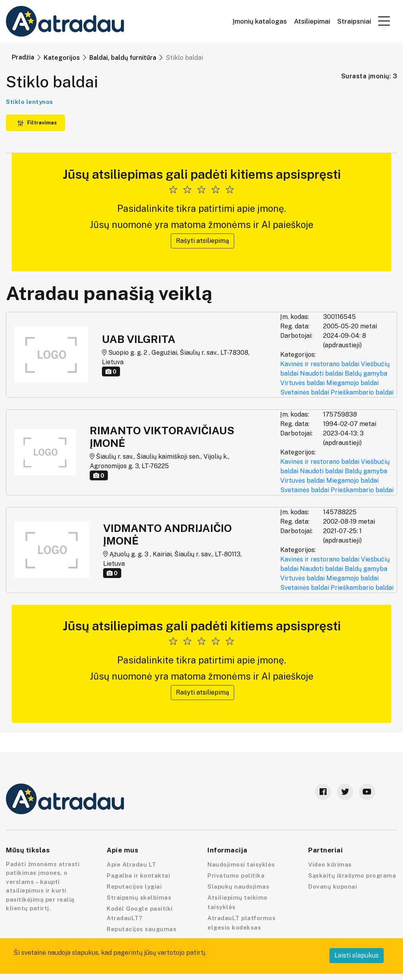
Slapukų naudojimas (238, 886)
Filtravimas (37, 123)
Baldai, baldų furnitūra (123, 58)
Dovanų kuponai (333, 886)
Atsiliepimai (312, 21)
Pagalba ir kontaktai (138, 875)
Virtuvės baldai (302, 383)
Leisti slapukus (357, 955)
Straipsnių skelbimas (139, 898)
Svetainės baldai (305, 392)
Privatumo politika (236, 875)
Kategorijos (62, 58)
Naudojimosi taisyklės (241, 864)
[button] (384, 21)
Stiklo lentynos (30, 102)
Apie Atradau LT (131, 864)
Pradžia (23, 57)
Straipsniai (354, 21)
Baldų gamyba (366, 373)
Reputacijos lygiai (134, 886)
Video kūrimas (330, 864)
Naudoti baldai (322, 373)
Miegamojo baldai (352, 383)
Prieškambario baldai (362, 392)
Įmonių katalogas (260, 21)
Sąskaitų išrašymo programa (352, 875)
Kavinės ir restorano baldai (320, 364)
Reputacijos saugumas (141, 929)
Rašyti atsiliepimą (202, 241)
